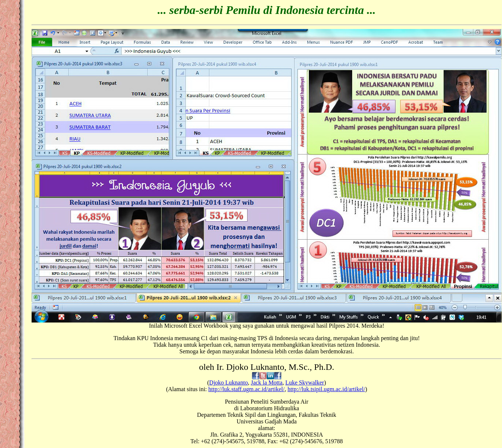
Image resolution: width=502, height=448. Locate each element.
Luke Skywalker (305, 383)
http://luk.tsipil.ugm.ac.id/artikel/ (326, 389)
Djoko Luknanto (229, 383)
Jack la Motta (267, 383)
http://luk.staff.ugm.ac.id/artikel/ (246, 389)
